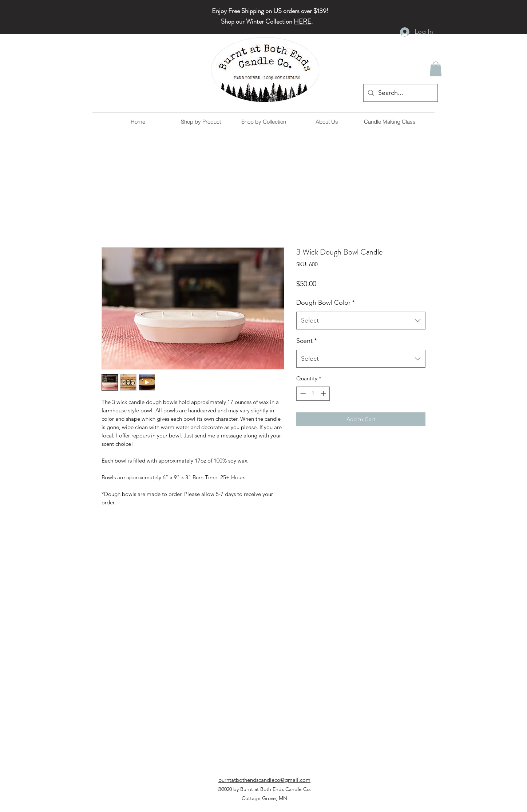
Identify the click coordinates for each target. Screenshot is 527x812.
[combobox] (361, 321)
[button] (436, 69)
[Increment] (324, 394)
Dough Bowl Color (326, 303)
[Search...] (400, 93)
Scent (307, 341)
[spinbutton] (313, 394)
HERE (302, 21)
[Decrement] (302, 394)
